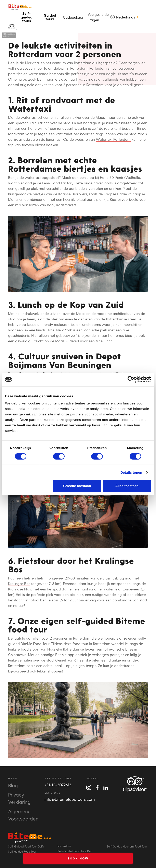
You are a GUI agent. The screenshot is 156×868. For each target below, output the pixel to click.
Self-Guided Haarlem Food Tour (127, 846)
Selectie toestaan (77, 486)
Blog (13, 785)
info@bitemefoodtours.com (70, 799)
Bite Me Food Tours (20, 7)
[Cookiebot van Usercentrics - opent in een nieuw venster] (133, 379)
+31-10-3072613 (58, 785)
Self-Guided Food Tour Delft (26, 846)
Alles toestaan (127, 486)
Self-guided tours (29, 17)
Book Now (78, 858)
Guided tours (51, 17)
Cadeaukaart (74, 17)
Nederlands (124, 17)
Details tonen (131, 472)
